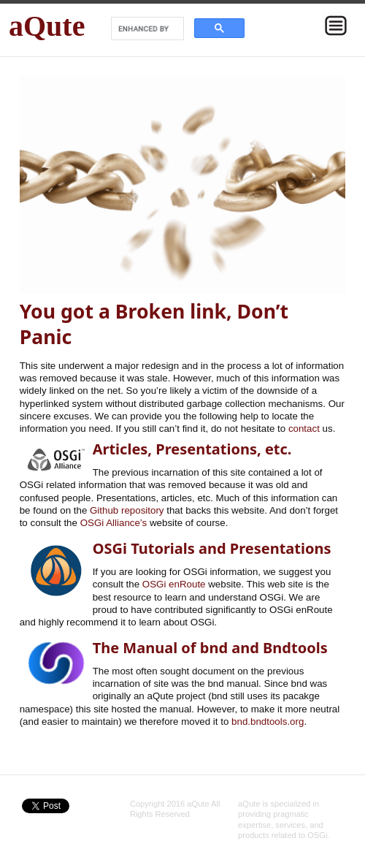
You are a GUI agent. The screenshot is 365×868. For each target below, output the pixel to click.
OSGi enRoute (174, 584)
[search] (146, 28)
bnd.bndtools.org (268, 722)
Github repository (127, 510)
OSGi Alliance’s (114, 523)
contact (304, 429)
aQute (47, 26)
